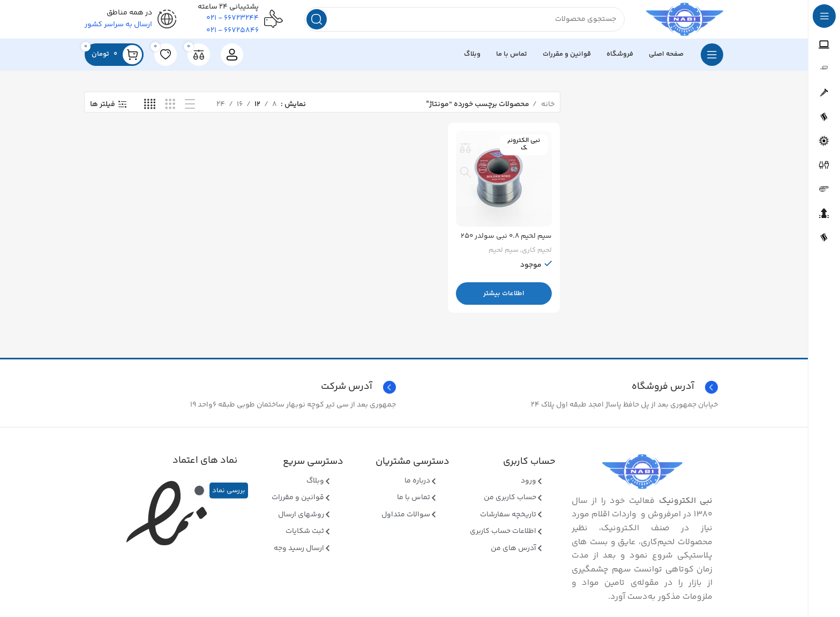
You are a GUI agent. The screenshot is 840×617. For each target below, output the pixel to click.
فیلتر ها (103, 109)
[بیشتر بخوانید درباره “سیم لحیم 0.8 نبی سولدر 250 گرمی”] (504, 297)
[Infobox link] (243, 392)
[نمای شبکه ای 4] (150, 109)
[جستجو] (459, 21)
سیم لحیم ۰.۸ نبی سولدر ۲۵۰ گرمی (511, 245)
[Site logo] (680, 21)
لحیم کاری (537, 254)
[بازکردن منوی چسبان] (712, 59)
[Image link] (642, 476)
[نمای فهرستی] (190, 109)
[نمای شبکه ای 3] (170, 109)
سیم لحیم (504, 254)
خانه (547, 109)
